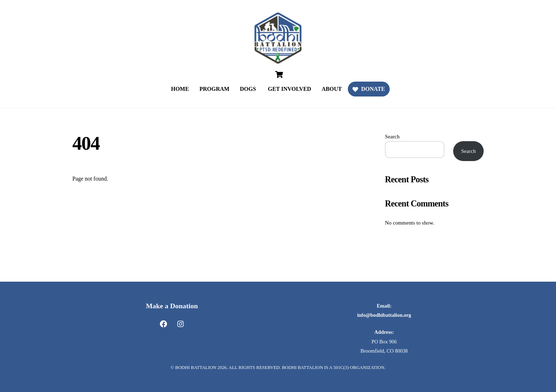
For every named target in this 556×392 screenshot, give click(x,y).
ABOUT (332, 89)
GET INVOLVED (289, 89)
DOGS (248, 89)
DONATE (369, 89)
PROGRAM (214, 89)
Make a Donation (172, 306)
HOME (180, 89)
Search (392, 136)
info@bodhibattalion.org (384, 315)
